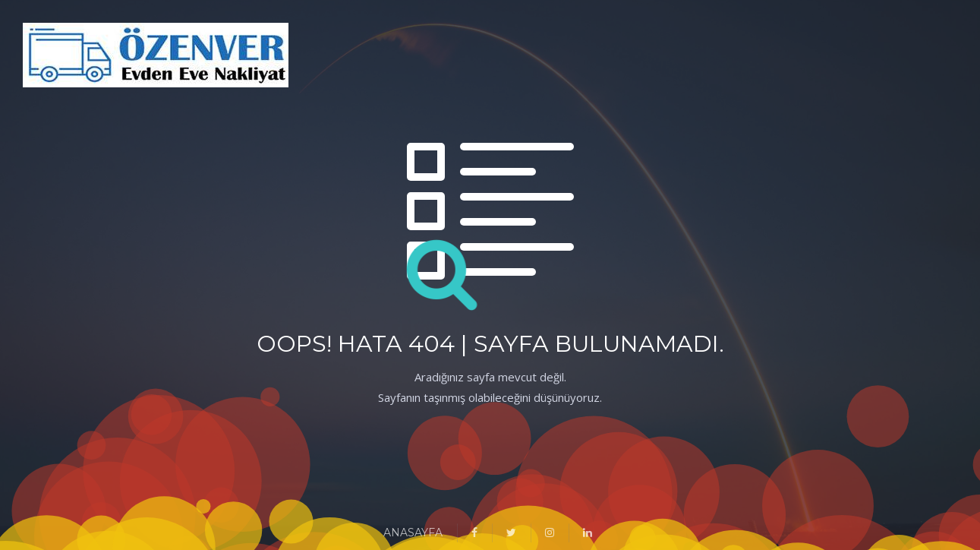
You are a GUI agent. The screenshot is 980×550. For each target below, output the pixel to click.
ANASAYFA (413, 533)
